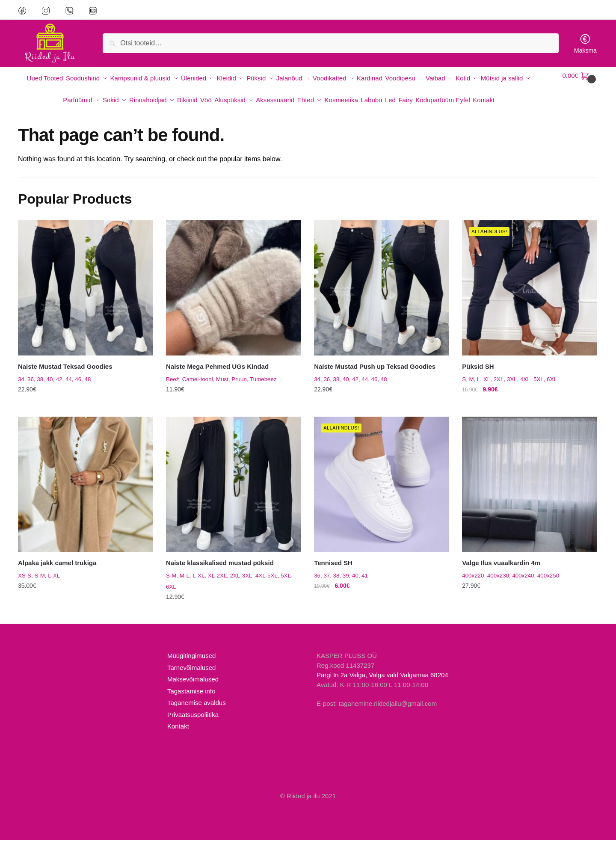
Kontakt (178, 734)
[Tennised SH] (382, 492)
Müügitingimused (191, 663)
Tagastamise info (191, 699)
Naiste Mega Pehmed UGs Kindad (217, 374)
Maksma (585, 43)
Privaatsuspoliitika (193, 722)
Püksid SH (478, 374)
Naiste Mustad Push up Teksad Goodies (375, 374)
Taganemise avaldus (197, 710)
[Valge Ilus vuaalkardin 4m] (530, 492)
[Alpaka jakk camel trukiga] (86, 492)
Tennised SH (333, 570)
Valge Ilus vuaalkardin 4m (501, 570)
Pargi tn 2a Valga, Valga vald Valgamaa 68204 (382, 683)
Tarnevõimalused (191, 675)
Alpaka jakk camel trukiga (57, 570)
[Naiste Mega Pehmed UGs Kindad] (234, 295)
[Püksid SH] (530, 295)
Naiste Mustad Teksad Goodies (65, 374)
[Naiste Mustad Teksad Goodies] (86, 295)
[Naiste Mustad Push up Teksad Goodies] (382, 295)
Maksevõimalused (193, 687)
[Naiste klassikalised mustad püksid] (234, 492)
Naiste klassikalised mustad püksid (220, 570)
